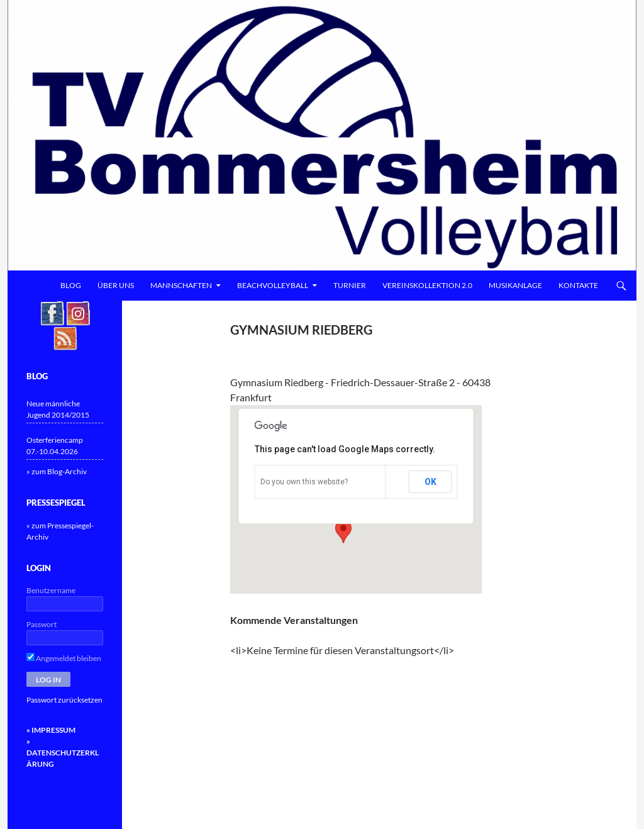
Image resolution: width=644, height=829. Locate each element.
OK (430, 482)
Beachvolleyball (273, 285)
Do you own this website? (304, 482)
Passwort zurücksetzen (64, 700)
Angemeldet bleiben (64, 658)
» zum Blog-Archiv (57, 471)
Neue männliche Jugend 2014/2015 (58, 409)
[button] (343, 531)
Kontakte (578, 285)
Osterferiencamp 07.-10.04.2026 (55, 446)
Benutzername (51, 590)
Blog (71, 285)
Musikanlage (515, 285)
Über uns (116, 285)
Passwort (42, 624)
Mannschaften (181, 285)
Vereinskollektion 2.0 (427, 285)
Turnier (350, 285)
